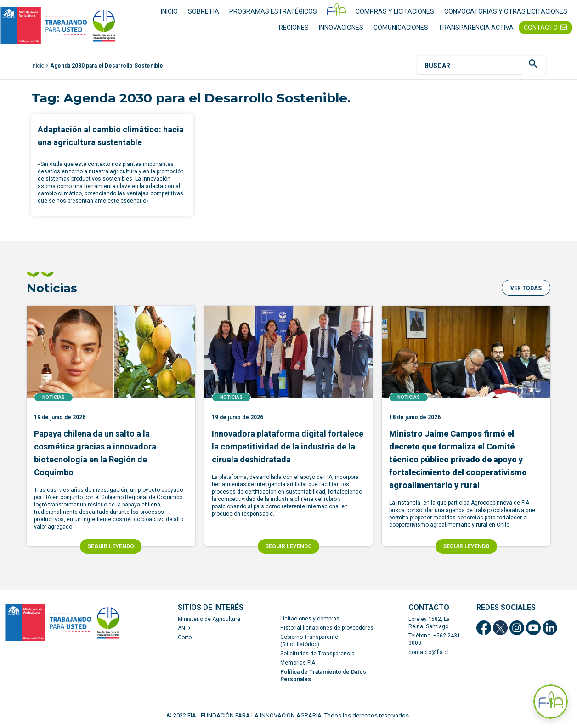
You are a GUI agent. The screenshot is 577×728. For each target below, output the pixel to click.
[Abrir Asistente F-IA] (551, 702)
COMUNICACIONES (401, 28)
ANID (184, 628)
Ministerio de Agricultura (209, 619)
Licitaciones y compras (310, 619)
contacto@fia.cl (429, 652)
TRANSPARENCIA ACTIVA (476, 28)
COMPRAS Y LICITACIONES (395, 11)
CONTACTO (541, 28)
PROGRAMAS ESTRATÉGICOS (273, 11)
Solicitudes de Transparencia (317, 654)
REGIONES (294, 28)
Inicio (38, 66)
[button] (526, 288)
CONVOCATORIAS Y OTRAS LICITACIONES (506, 11)
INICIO (169, 11)
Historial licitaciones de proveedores (327, 628)
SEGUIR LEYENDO (111, 546)
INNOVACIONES (341, 28)
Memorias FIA (298, 663)
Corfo (185, 637)
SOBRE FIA (204, 11)
